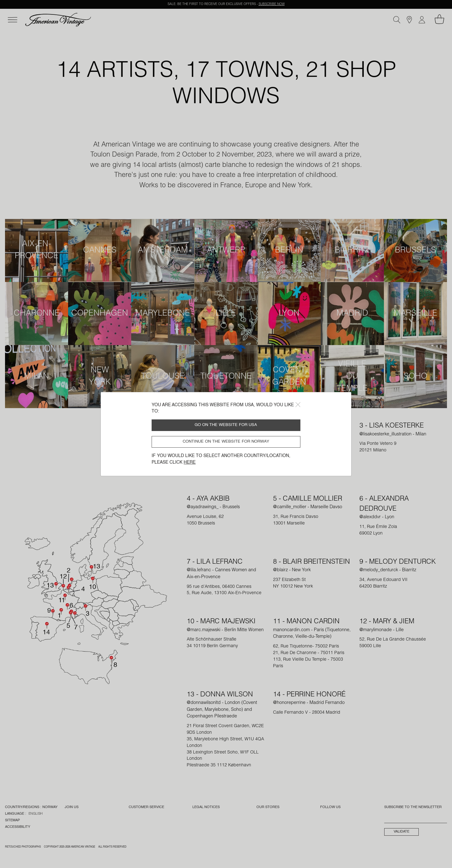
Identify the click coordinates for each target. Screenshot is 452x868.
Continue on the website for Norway (226, 442)
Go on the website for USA (226, 425)
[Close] (298, 405)
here (190, 462)
